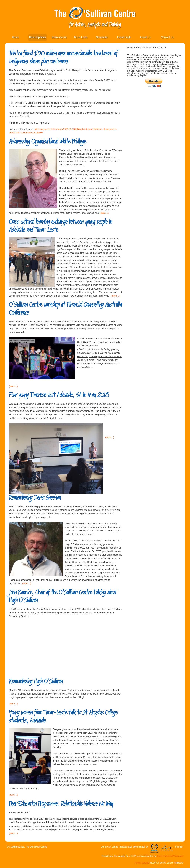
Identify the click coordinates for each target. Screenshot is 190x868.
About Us (145, 37)
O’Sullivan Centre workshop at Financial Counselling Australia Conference (65, 309)
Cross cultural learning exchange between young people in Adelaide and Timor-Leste (60, 226)
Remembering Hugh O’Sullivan (36, 681)
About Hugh (124, 37)
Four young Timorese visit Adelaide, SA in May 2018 (59, 395)
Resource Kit (59, 37)
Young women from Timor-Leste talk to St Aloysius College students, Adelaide (63, 717)
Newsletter (102, 37)
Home (15, 37)
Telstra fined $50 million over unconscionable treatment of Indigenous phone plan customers (63, 57)
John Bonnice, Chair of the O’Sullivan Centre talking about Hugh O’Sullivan (63, 596)
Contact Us (167, 37)
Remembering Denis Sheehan (35, 498)
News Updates (38, 37)
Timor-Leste (81, 37)
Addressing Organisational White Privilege (47, 142)
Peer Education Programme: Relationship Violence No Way (61, 804)
